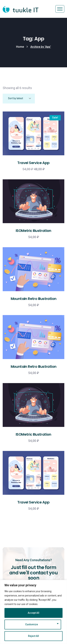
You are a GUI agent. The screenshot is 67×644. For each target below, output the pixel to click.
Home (20, 47)
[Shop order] (19, 99)
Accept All (33, 613)
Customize (32, 624)
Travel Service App (33, 163)
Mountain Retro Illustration (34, 299)
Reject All (33, 636)
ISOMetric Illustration (33, 231)
